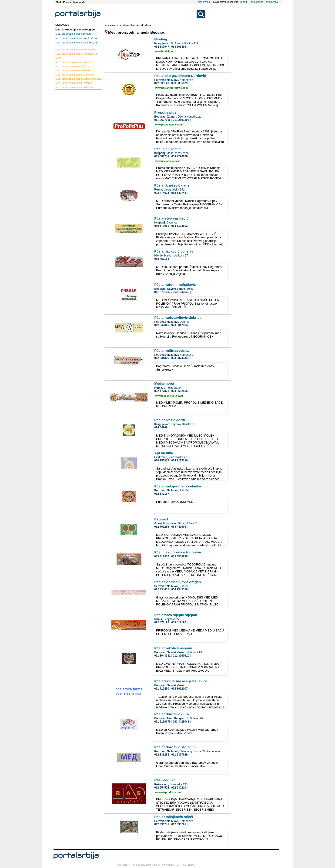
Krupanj (73, 62)
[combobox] (151, 14)
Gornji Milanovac (79, 79)
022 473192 (162, 622)
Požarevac (75, 87)
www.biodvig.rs (164, 51)
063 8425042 (181, 722)
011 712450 (162, 689)
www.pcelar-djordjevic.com (171, 88)
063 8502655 (179, 391)
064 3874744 (179, 358)
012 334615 (162, 589)
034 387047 (162, 47)
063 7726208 (179, 156)
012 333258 (162, 755)
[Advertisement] (74, 161)
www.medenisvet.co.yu (169, 396)
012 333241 (162, 824)
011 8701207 (162, 292)
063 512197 (179, 622)
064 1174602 (179, 226)
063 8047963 (179, 325)
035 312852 (162, 556)
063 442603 (179, 527)
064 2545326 (179, 589)
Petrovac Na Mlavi (76, 56)
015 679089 (162, 226)
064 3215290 (179, 460)
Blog (243, 2)
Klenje (73, 70)
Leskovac (74, 75)
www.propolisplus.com (169, 125)
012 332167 (162, 494)
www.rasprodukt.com (168, 792)
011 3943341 (162, 656)
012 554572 (162, 788)
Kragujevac (75, 49)
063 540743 (179, 193)
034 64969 (161, 427)
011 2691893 (181, 120)
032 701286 (162, 527)
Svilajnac (74, 83)
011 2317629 (179, 755)
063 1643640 (181, 292)
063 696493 (179, 47)
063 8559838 (179, 556)
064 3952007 (179, 689)
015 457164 (162, 259)
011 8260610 (181, 656)
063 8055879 (179, 83)
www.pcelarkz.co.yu (167, 161)
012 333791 (179, 824)
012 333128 (162, 83)
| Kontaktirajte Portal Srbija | (263, 2)
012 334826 (162, 358)
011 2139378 (162, 722)
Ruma (72, 66)
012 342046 (162, 325)
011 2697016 (162, 120)
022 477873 (162, 391)
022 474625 (162, 193)
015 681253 (162, 156)
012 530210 (179, 788)
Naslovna (203, 2)
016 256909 (162, 460)
